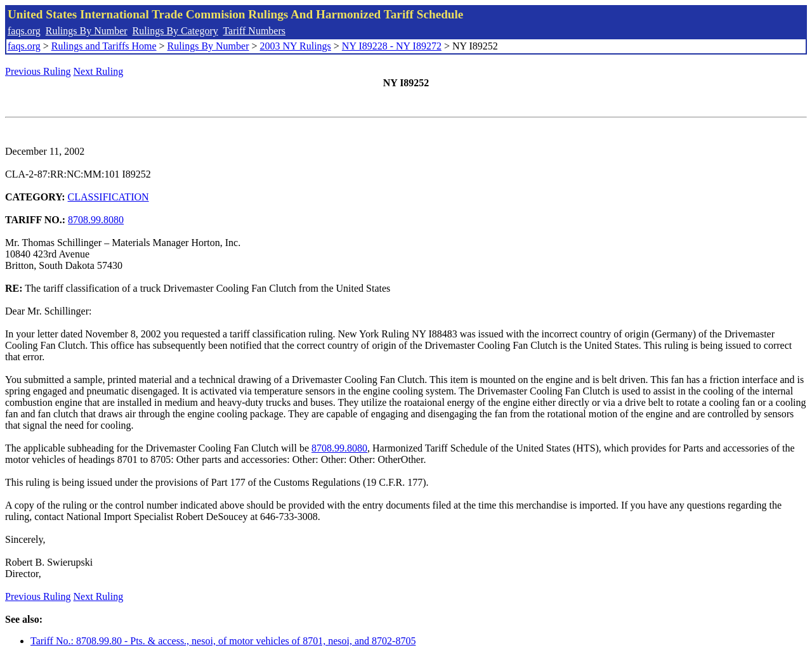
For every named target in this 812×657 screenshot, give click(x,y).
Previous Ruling (38, 71)
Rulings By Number (87, 31)
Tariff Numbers (254, 31)
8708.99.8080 (96, 220)
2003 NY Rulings (296, 46)
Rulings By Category (175, 31)
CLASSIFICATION (108, 197)
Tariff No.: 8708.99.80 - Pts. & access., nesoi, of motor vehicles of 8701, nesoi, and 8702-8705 (223, 641)
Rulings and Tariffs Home (104, 46)
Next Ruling (99, 71)
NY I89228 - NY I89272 (392, 46)
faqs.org (24, 31)
